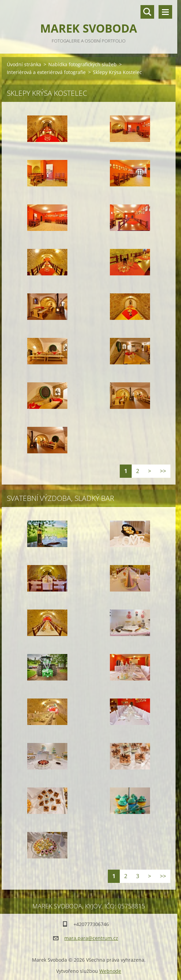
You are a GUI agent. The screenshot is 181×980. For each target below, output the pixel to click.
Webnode (110, 971)
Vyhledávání (147, 12)
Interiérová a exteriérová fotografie (46, 72)
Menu (165, 12)
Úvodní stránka (24, 64)
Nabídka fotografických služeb (83, 64)
